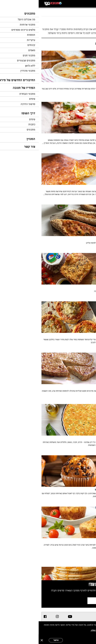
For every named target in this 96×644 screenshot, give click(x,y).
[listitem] (31, 617)
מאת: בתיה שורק (82, 248)
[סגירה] (3, 640)
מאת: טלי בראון (83, 199)
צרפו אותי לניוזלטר (70, 601)
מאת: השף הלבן (82, 148)
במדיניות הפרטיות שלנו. (62, 630)
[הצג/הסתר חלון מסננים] (75, 43)
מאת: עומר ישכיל (82, 296)
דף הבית (88, 11)
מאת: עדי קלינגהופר (81, 348)
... (82, 11)
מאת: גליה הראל (82, 450)
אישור (17, 640)
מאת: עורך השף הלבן (81, 97)
